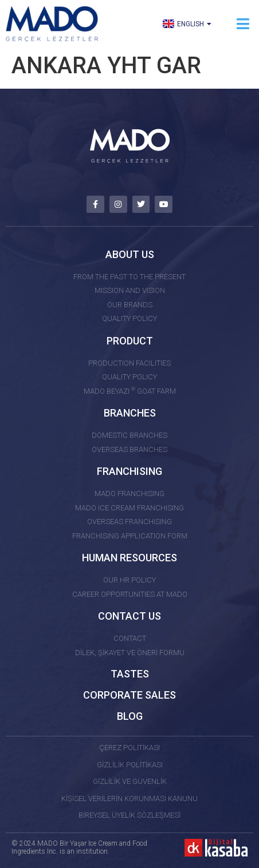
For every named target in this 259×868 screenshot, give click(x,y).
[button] (243, 24)
